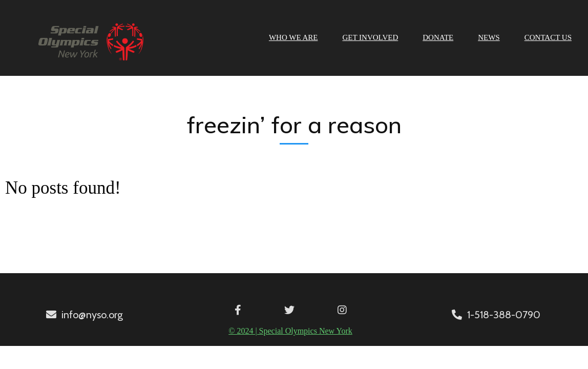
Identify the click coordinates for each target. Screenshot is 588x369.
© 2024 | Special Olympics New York (290, 331)
